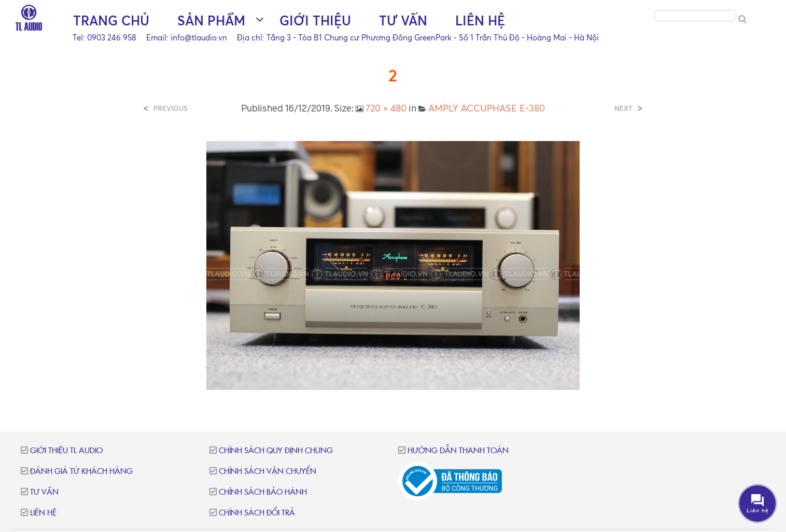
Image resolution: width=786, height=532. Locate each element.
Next (623, 109)
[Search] (742, 20)
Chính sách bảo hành (263, 492)
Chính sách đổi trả (257, 513)
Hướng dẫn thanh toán (458, 451)
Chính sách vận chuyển (268, 472)
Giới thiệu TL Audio (66, 451)
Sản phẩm (211, 21)
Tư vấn (403, 21)
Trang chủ (111, 21)
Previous (171, 109)
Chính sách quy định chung (276, 451)
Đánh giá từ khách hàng (81, 472)
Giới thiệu (315, 21)
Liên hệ (480, 21)
